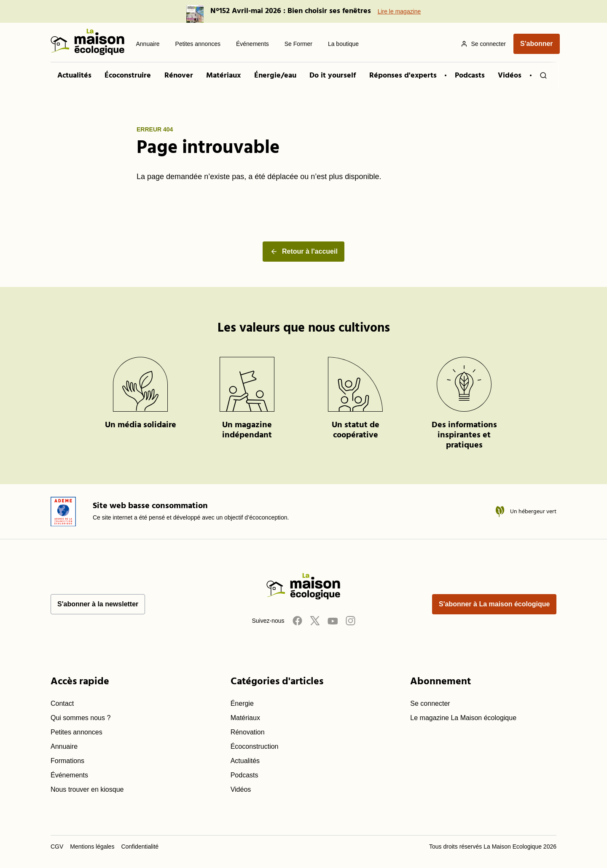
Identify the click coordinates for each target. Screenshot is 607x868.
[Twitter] (315, 620)
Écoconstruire (128, 76)
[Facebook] (297, 620)
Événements (69, 775)
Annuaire (64, 746)
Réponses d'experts (403, 76)
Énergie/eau (275, 76)
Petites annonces (77, 732)
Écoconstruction (255, 746)
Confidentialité (140, 847)
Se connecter (430, 703)
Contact (62, 703)
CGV (57, 847)
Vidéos (510, 76)
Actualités (74, 76)
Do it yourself (333, 76)
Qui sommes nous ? (81, 718)
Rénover (179, 76)
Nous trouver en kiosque (87, 789)
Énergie (242, 703)
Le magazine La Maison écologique (463, 718)
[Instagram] (350, 620)
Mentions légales (92, 847)
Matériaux (223, 76)
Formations (67, 761)
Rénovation (248, 732)
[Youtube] (333, 620)
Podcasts (470, 76)
